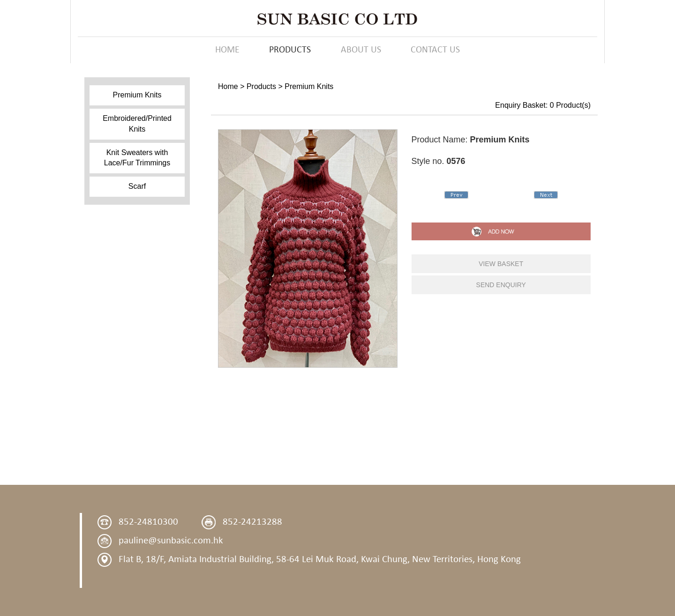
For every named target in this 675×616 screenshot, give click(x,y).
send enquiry (501, 285)
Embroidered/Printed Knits (137, 124)
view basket (501, 264)
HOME (227, 50)
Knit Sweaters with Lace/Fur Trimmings (137, 158)
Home (228, 86)
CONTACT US (435, 50)
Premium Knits (137, 95)
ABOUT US (361, 50)
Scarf (137, 186)
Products (261, 86)
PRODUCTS (290, 50)
